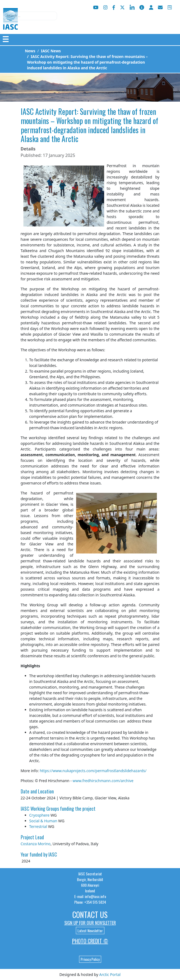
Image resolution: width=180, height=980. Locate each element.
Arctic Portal (110, 974)
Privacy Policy (90, 959)
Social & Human (43, 821)
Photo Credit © (90, 941)
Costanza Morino (36, 844)
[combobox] (30, 16)
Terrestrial (38, 826)
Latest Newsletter (90, 931)
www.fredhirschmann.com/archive (103, 781)
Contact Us (90, 915)
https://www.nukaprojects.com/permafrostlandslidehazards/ (93, 771)
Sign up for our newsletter (90, 923)
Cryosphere (40, 815)
